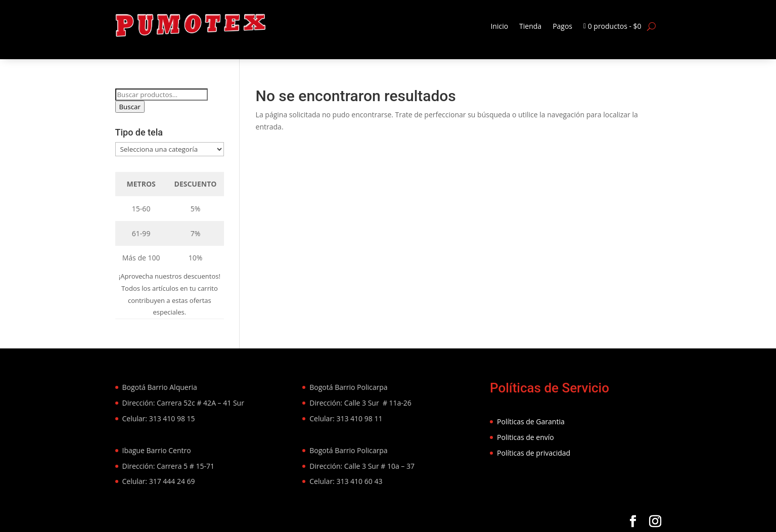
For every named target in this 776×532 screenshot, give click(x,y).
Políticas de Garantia (531, 422)
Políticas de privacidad (534, 453)
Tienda (530, 26)
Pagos (562, 26)
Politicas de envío (526, 437)
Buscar (130, 107)
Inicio (499, 26)
